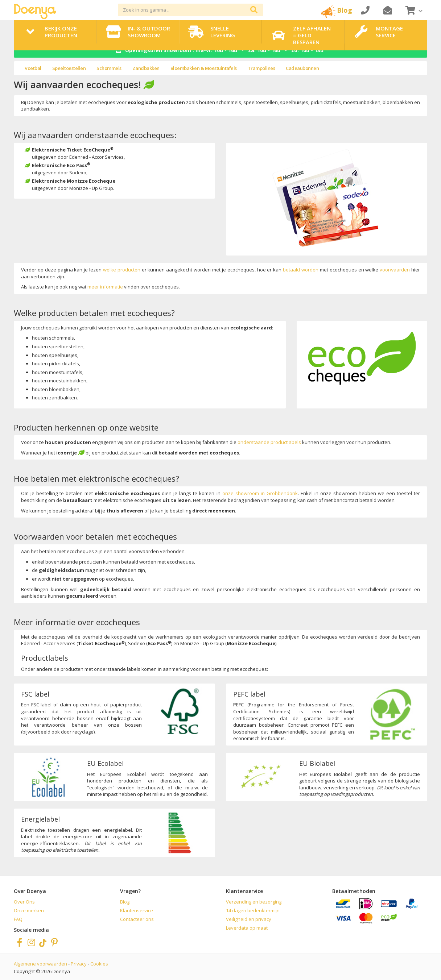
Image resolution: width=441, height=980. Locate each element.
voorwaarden (395, 270)
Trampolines (261, 68)
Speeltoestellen (69, 68)
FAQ (18, 919)
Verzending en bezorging (254, 902)
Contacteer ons (137, 919)
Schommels (109, 68)
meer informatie (105, 287)
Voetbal (33, 68)
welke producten (122, 270)
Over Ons (24, 902)
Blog (125, 902)
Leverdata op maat (247, 928)
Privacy (79, 964)
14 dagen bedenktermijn (253, 910)
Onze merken (29, 910)
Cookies (99, 964)
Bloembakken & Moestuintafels (204, 68)
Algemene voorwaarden (40, 964)
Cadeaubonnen (302, 68)
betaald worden (301, 270)
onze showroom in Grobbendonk (260, 493)
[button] (413, 10)
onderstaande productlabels (269, 442)
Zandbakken (146, 68)
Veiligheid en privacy (249, 919)
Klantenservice (137, 910)
